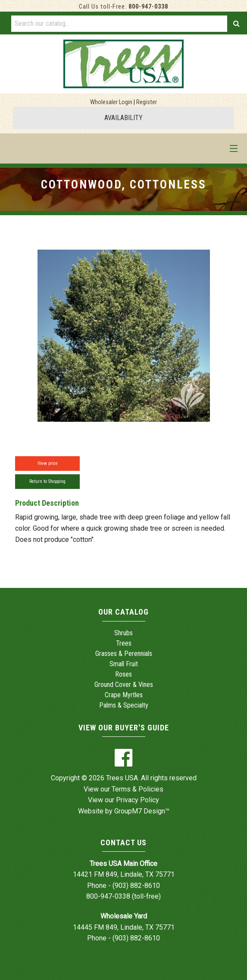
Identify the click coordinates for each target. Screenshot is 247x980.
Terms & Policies (138, 789)
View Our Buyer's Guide (124, 728)
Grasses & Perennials (124, 654)
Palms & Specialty (124, 705)
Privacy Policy (138, 800)
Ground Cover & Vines (124, 685)
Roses (123, 674)
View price (48, 463)
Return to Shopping (47, 481)
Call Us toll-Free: (123, 7)
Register (147, 102)
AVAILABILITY (123, 118)
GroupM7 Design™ (142, 811)
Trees (124, 643)
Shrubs (123, 633)
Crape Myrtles (124, 695)
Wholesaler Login (111, 102)
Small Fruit (124, 664)
